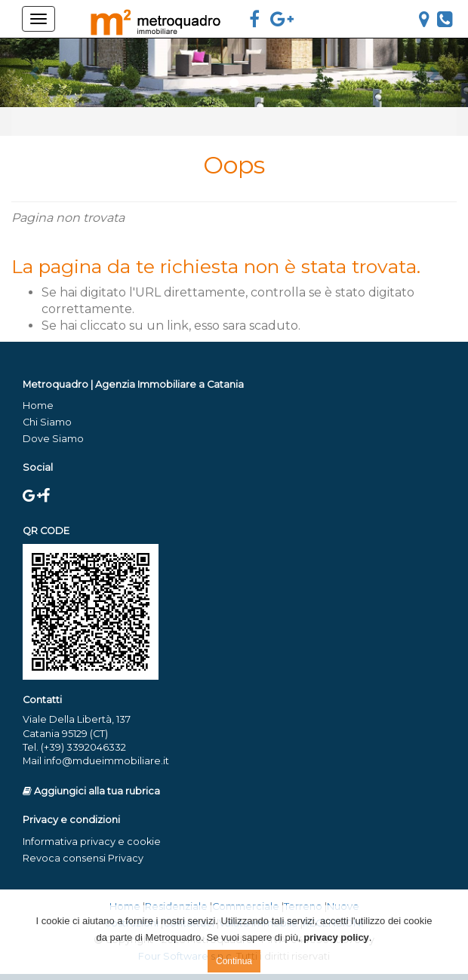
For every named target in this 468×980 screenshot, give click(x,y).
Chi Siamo (47, 422)
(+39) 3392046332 (83, 747)
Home (38, 406)
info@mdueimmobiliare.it (106, 761)
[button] (35, 72)
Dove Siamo (53, 439)
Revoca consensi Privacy (83, 858)
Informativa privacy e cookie (92, 842)
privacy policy (336, 937)
